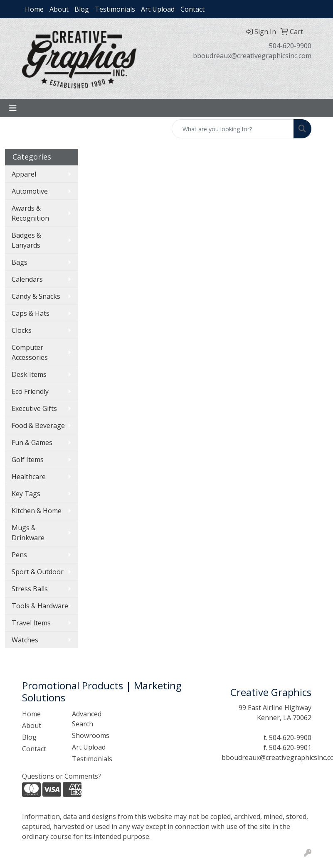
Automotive (30, 191)
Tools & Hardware (40, 606)
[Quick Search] (233, 129)
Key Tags (26, 494)
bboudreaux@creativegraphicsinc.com (252, 56)
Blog (82, 9)
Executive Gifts (34, 408)
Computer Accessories (30, 352)
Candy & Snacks (36, 296)
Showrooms (91, 735)
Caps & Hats (31, 313)
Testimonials (115, 9)
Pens (19, 555)
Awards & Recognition (30, 213)
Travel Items (31, 623)
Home (34, 9)
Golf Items (28, 460)
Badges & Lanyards (26, 240)
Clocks (22, 330)
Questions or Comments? (62, 776)
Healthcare (29, 477)
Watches (25, 640)
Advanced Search (87, 719)
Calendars (27, 279)
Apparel (24, 174)
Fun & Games (32, 443)
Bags (20, 262)
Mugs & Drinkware (28, 533)
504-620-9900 (290, 46)
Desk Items (29, 374)
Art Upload (158, 9)
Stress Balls (30, 589)
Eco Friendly (30, 391)
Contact (192, 9)
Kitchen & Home (37, 511)
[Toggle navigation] (13, 108)
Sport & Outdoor (38, 572)
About (59, 9)
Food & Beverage (38, 425)
